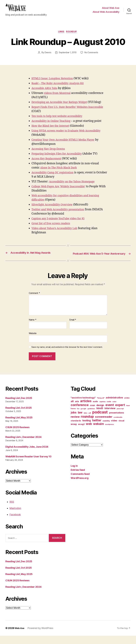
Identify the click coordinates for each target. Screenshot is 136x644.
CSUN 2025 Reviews (17, 435)
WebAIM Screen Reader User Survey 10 (28, 465)
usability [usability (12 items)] (106, 429)
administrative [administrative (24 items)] (114, 406)
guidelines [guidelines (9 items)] (91, 417)
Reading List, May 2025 (19, 426)
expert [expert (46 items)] (120, 413)
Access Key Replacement (48, 163)
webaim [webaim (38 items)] (98, 432)
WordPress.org (80, 486)
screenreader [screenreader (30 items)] (104, 425)
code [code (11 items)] (109, 410)
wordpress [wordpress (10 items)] (110, 432)
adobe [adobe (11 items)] (127, 406)
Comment (34, 301)
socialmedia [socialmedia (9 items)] (118, 425)
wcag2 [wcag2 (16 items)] (81, 432)
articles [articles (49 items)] (86, 409)
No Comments (92, 57)
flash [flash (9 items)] (128, 414)
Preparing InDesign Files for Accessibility (59, 158)
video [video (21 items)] (114, 429)
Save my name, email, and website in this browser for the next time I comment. (67, 355)
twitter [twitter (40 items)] (97, 428)
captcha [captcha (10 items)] (102, 410)
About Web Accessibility (106, 14)
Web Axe (20, 636)
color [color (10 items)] (114, 410)
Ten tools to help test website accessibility (59, 121)
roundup (72, 36)
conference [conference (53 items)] (80, 413)
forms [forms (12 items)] (73, 417)
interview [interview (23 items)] (110, 416)
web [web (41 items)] (89, 432)
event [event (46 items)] (110, 413)
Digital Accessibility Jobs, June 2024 (27, 455)
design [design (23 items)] (100, 413)
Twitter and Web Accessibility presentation (60, 214)
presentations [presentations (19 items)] (117, 421)
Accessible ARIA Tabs (46, 93)
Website (33, 341)
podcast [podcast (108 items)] (100, 420)
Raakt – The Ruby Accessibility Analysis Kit (60, 88)
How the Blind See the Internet (52, 130)
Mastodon (15, 516)
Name (33, 328)
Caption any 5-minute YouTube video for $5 (61, 223)
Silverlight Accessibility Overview (54, 209)
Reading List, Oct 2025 (19, 416)
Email (73, 328)
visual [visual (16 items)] (121, 429)
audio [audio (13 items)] (95, 410)
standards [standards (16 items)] (76, 429)
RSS (12, 510)
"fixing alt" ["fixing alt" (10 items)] (101, 406)
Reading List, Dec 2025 (19, 406)
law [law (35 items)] (80, 421)
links (61, 36)
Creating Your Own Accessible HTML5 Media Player (66, 144)
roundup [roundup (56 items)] (87, 425)
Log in (74, 474)
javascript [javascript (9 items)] (120, 417)
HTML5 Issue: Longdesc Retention (54, 83)
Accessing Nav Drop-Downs (50, 153)
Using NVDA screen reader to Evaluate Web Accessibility (69, 135)
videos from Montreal (59, 98)
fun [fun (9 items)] (78, 417)
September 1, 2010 (68, 57)
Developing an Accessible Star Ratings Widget (62, 107)
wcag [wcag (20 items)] (74, 432)
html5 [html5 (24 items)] (100, 416)
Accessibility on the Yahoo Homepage (74, 186)
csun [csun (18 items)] (92, 413)
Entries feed (78, 478)
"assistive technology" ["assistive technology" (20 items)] (83, 406)
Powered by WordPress (41, 636)
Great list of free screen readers (53, 228)
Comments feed (80, 482)
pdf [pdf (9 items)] (90, 421)
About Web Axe (111, 10)
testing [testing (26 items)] (87, 429)
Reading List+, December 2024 (23, 445)
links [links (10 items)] (86, 421)
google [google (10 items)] (83, 417)
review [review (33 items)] (75, 425)
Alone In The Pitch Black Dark (60, 172)
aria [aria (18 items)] (77, 410)
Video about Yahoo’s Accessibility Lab (57, 233)
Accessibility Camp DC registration (55, 177)
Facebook (15, 523)
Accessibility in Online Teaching (53, 125)
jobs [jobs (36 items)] (74, 421)
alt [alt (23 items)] (72, 409)
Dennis (47, 57)
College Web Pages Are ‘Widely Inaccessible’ (61, 191)
